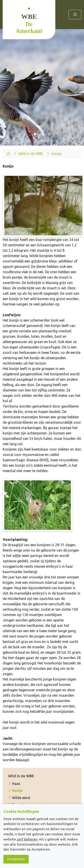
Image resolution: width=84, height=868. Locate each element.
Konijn (15, 791)
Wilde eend (19, 798)
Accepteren (16, 859)
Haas (14, 784)
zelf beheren (27, 839)
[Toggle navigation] (75, 14)
